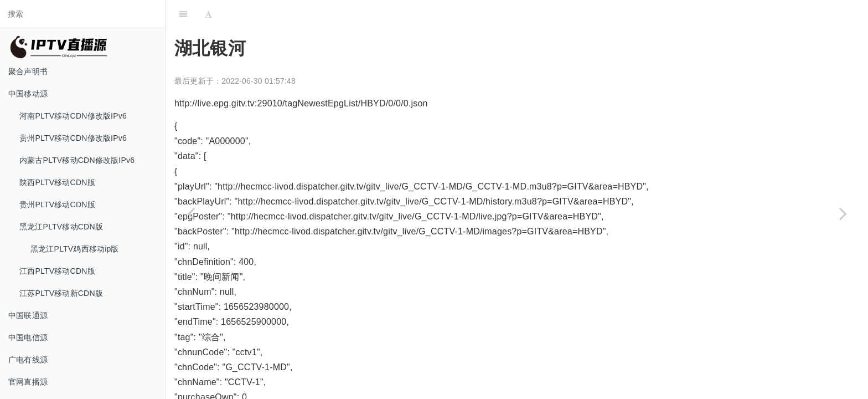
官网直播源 (28, 382)
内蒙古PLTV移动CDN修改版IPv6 (77, 160)
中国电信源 (28, 337)
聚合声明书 (28, 71)
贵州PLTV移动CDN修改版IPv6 (73, 138)
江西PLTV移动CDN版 (57, 271)
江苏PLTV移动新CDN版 (61, 293)
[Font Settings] (208, 14)
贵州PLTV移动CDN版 (57, 204)
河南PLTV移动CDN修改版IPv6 (73, 116)
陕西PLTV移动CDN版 (57, 182)
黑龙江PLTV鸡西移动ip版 (75, 249)
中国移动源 (28, 94)
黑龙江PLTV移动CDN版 (61, 227)
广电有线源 (28, 360)
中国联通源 (28, 315)
